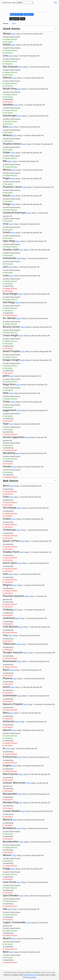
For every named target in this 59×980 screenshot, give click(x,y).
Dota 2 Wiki (32, 977)
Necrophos (9, 42)
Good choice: (12, 29)
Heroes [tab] (6, 23)
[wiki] (13, 34)
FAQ (55, 2)
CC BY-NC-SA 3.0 (30, 975)
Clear (23, 19)
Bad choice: (11, 481)
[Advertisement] (30, 8)
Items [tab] (14, 23)
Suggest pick (14, 19)
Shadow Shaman (11, 39)
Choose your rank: (9, 3)
